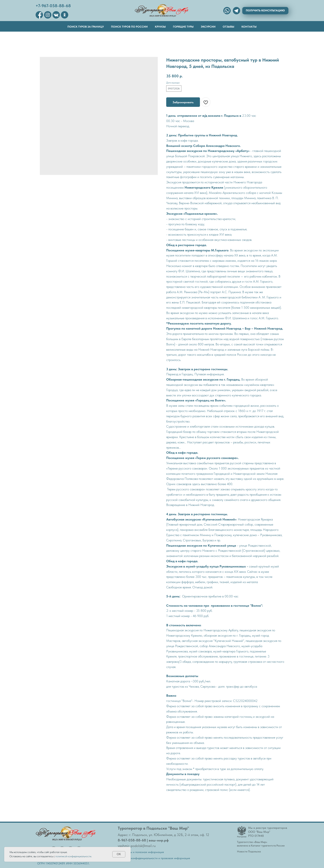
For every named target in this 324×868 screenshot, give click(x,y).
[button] (265, 11)
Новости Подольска (249, 851)
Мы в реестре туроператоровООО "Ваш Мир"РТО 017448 (268, 832)
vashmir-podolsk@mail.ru (137, 846)
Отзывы (228, 27)
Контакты (249, 27)
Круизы (160, 27)
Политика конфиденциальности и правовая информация (154, 858)
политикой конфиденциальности (73, 856)
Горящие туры (183, 27)
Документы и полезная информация (141, 852)
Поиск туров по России (129, 27)
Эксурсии (208, 27)
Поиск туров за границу (86, 27)
